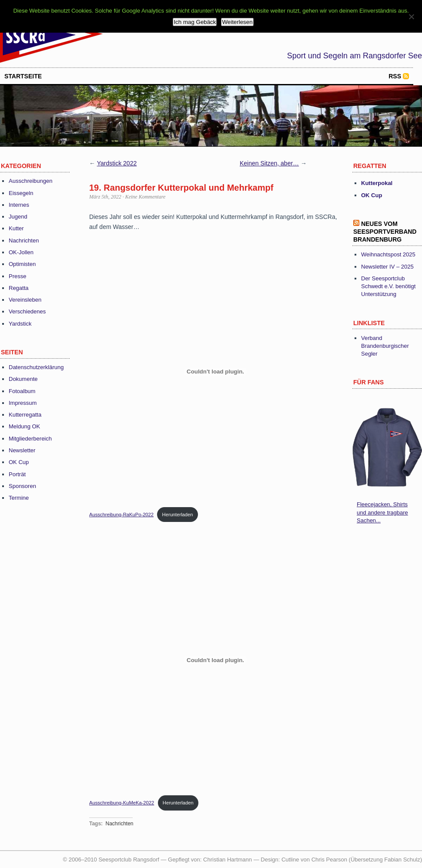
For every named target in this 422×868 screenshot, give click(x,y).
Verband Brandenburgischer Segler (385, 346)
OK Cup (19, 462)
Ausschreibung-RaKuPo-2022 (121, 515)
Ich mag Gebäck (195, 22)
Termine (19, 498)
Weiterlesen (237, 22)
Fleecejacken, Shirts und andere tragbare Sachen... (382, 512)
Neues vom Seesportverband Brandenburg (385, 232)
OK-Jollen (21, 252)
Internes (19, 205)
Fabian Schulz (402, 860)
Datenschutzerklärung (36, 367)
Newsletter (22, 450)
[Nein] (411, 17)
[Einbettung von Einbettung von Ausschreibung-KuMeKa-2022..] (215, 660)
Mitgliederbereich (30, 439)
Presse (17, 276)
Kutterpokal (377, 183)
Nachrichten (24, 241)
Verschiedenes (27, 311)
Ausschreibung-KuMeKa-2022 (122, 803)
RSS (395, 76)
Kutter (16, 228)
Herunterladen (178, 515)
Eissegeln (21, 193)
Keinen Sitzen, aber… (269, 163)
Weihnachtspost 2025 (388, 254)
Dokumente (23, 379)
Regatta (19, 288)
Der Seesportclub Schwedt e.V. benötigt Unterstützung (388, 286)
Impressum (23, 403)
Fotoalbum (22, 391)
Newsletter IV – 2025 (387, 267)
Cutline (290, 860)
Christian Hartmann (228, 860)
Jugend (18, 217)
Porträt (17, 474)
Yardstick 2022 (117, 163)
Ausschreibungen (30, 181)
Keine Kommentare (146, 197)
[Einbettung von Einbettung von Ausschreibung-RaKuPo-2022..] (215, 372)
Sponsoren (22, 486)
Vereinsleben (25, 300)
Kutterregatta (25, 415)
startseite (23, 76)
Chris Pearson (329, 860)
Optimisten (22, 264)
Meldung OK (24, 426)
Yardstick (20, 324)
